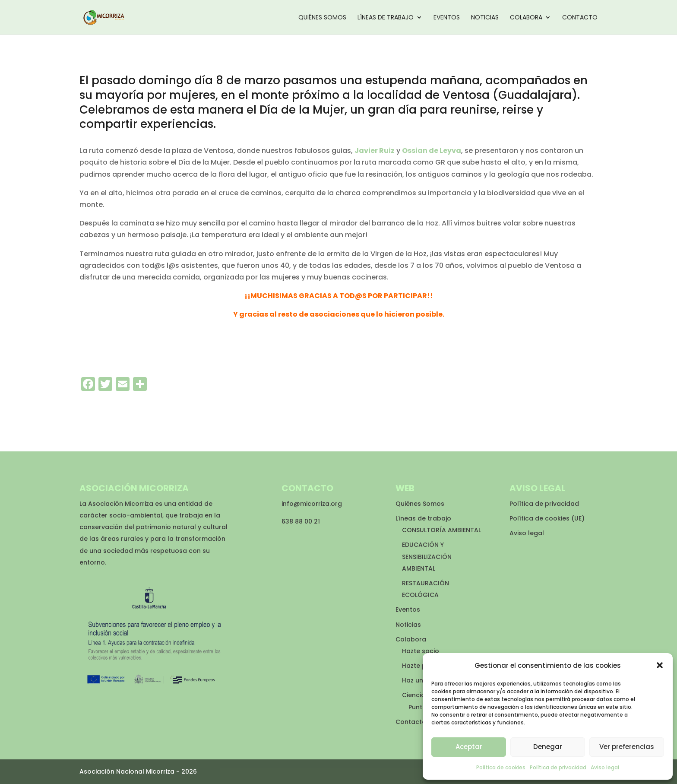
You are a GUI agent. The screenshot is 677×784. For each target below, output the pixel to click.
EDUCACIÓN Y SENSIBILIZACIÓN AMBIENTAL (427, 556)
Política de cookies (501, 767)
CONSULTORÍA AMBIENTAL (441, 530)
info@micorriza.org (312, 504)
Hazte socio (421, 651)
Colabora (526, 18)
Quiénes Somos (322, 18)
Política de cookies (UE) (547, 518)
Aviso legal (605, 767)
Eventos (447, 18)
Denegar (548, 747)
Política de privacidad (558, 767)
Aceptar (469, 747)
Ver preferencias (627, 747)
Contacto (580, 18)
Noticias (485, 18)
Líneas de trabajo (386, 18)
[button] (660, 665)
